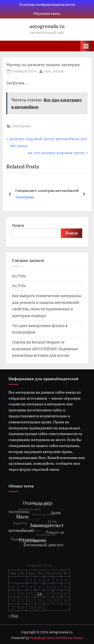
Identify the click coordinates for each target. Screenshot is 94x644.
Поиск (18, 225)
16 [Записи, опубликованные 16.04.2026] (40, 594)
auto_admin (54, 71)
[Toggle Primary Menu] (86, 46)
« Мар (13, 616)
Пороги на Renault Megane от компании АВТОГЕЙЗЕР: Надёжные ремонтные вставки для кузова (45, 349)
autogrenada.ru (47, 26)
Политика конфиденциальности (47, 4)
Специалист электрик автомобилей (47, 190)
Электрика (22, 126)
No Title (19, 276)
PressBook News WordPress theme (56, 638)
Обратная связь (47, 13)
